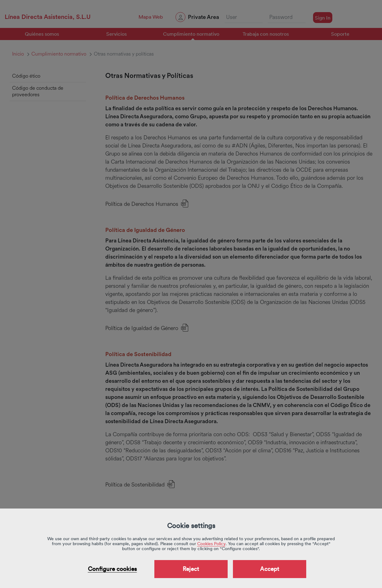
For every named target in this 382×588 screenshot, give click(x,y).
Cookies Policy (211, 544)
